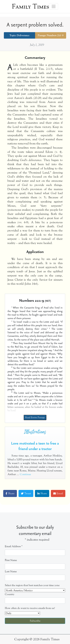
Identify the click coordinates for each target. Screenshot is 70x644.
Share (10, 493)
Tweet (26, 493)
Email (58, 493)
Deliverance (23, 35)
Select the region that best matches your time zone (32, 585)
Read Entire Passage (35, 417)
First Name (11, 560)
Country (10, 594)
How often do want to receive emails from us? (30, 608)
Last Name (11, 571)
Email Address (14, 546)
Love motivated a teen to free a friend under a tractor (35, 446)
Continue (25, 474)
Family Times (30, 6)
